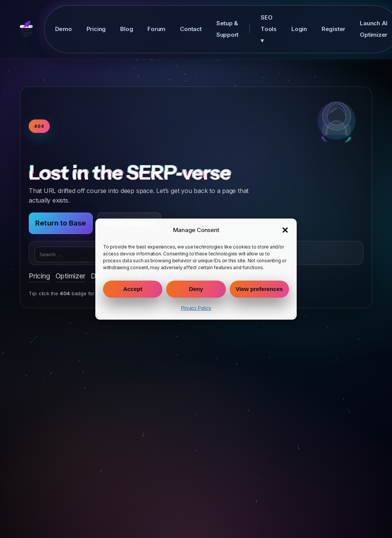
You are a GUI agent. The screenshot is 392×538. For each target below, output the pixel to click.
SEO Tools (269, 29)
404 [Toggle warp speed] (39, 126)
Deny (196, 289)
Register (333, 29)
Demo (64, 29)
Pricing (96, 29)
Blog (127, 29)
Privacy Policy (196, 308)
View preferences (259, 289)
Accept (133, 289)
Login (299, 29)
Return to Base (61, 223)
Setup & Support (228, 29)
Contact (191, 29)
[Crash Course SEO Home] (26, 29)
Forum (156, 29)
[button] (285, 230)
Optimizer (70, 276)
